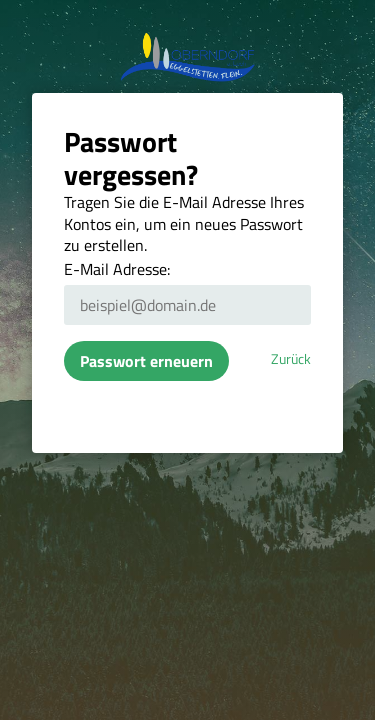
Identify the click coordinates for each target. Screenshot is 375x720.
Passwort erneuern (146, 361)
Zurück (291, 359)
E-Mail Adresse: (117, 269)
